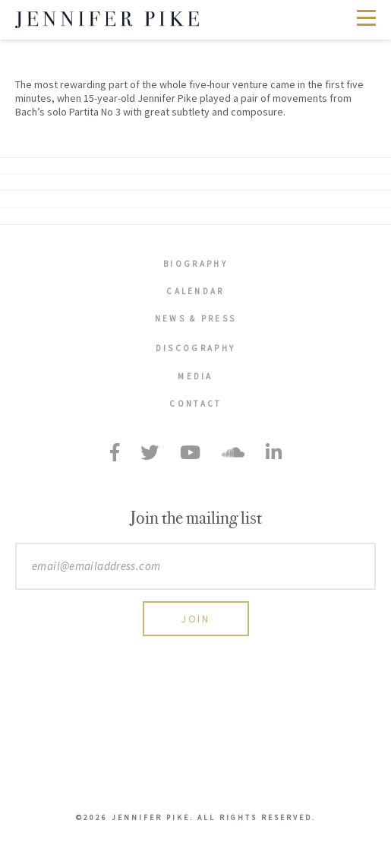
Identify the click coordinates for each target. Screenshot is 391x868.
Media (195, 376)
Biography (195, 264)
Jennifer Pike (107, 20)
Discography (195, 348)
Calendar (195, 291)
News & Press (196, 318)
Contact (195, 404)
